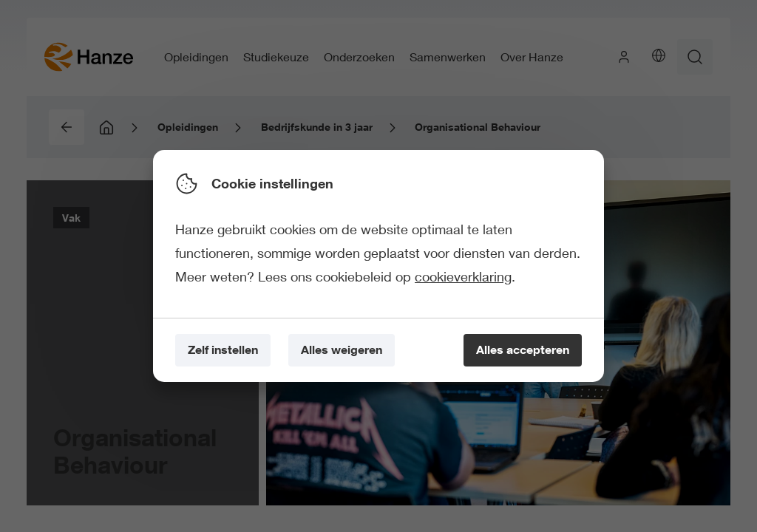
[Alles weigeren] (342, 351)
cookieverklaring (463, 276)
